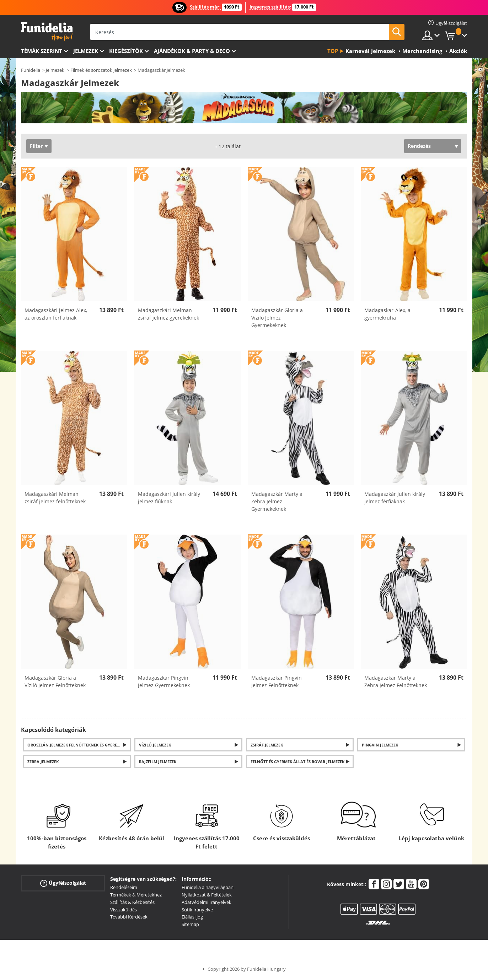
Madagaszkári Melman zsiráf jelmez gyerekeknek (168, 314)
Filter (36, 146)
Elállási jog (192, 917)
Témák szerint (42, 51)
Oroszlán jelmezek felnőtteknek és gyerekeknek (79, 745)
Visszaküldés (124, 910)
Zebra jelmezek (43, 762)
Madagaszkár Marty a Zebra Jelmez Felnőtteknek (396, 681)
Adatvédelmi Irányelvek (207, 902)
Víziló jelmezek (155, 745)
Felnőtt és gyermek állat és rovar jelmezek (297, 762)
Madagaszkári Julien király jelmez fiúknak (169, 498)
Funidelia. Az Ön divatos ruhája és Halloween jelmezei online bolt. (47, 31)
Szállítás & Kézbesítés (132, 902)
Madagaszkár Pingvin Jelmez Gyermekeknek (164, 681)
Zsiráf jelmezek (267, 745)
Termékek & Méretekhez (136, 895)
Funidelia (31, 70)
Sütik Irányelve (197, 910)
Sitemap (190, 924)
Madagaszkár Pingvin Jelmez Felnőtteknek (277, 681)
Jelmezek (86, 51)
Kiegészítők (126, 51)
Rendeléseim (124, 887)
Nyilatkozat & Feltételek (207, 895)
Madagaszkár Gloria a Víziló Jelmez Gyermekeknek (277, 318)
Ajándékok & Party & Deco (192, 51)
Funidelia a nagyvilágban (208, 887)
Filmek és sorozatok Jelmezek (101, 70)
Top (333, 51)
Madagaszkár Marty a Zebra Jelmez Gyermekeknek (277, 501)
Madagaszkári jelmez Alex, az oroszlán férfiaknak (56, 314)
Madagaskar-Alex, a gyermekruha (387, 314)
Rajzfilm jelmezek (158, 762)
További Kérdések (129, 917)
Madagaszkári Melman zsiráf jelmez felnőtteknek (55, 498)
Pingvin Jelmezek (380, 745)
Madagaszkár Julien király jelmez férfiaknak (395, 498)
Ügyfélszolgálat (63, 883)
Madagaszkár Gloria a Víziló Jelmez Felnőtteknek (55, 681)
